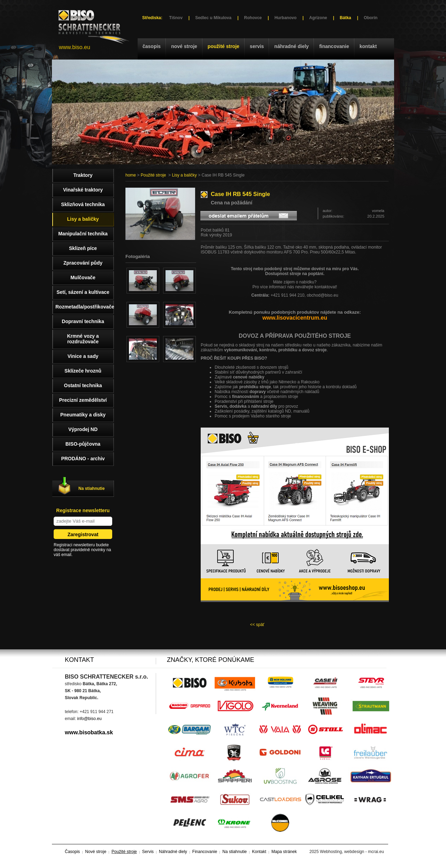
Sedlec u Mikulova (213, 18)
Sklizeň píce (83, 248)
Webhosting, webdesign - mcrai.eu (352, 852)
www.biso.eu (75, 47)
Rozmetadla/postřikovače (85, 307)
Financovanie (334, 46)
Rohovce (253, 18)
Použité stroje (224, 46)
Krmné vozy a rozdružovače (83, 339)
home (131, 175)
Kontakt (368, 46)
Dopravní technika (83, 321)
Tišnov (176, 18)
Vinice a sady (83, 356)
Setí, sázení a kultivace (83, 292)
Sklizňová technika (83, 204)
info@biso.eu (89, 719)
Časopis (152, 46)
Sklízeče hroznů (83, 371)
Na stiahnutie (91, 488)
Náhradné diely (291, 46)
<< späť (257, 625)
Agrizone (318, 18)
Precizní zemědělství (83, 400)
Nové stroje (184, 46)
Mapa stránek (284, 852)
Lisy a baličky (184, 175)
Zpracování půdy (83, 263)
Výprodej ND (83, 429)
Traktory (83, 175)
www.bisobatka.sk (89, 732)
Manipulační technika (83, 234)
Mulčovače (83, 277)
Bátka (345, 18)
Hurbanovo (286, 18)
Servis (257, 46)
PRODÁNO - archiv (83, 459)
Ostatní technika (83, 385)
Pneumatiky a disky (83, 415)
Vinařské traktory (83, 190)
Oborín (371, 18)
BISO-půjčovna (83, 444)
